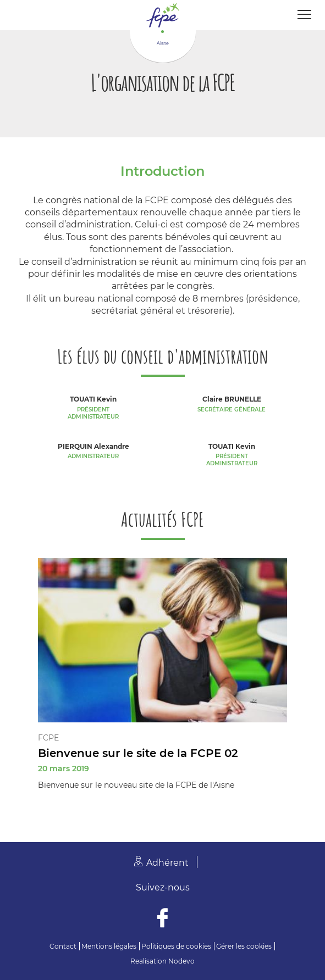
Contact (63, 946)
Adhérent (167, 863)
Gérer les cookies (244, 946)
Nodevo (181, 961)
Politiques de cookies (176, 946)
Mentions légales (109, 946)
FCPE (48, 738)
